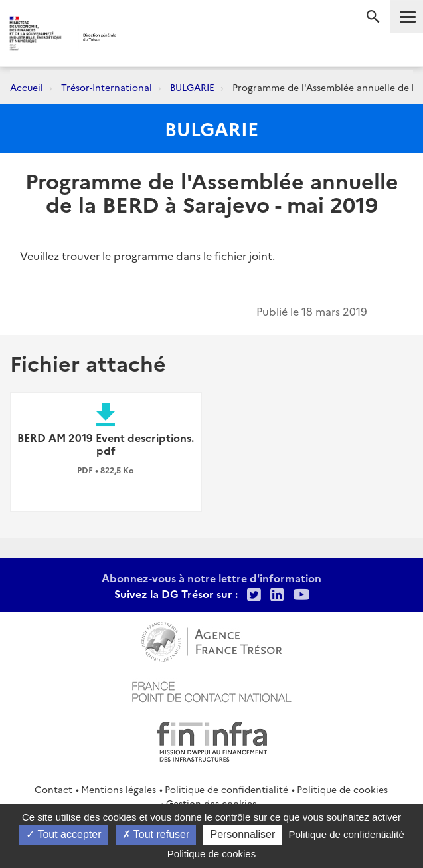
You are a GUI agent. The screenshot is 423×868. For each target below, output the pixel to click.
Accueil (27, 87)
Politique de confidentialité (226, 789)
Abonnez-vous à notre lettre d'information (211, 578)
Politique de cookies (342, 789)
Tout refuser (156, 834)
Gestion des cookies (211, 803)
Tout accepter (63, 834)
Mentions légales (119, 789)
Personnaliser (242, 834)
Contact (53, 789)
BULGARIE (192, 87)
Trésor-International (107, 87)
